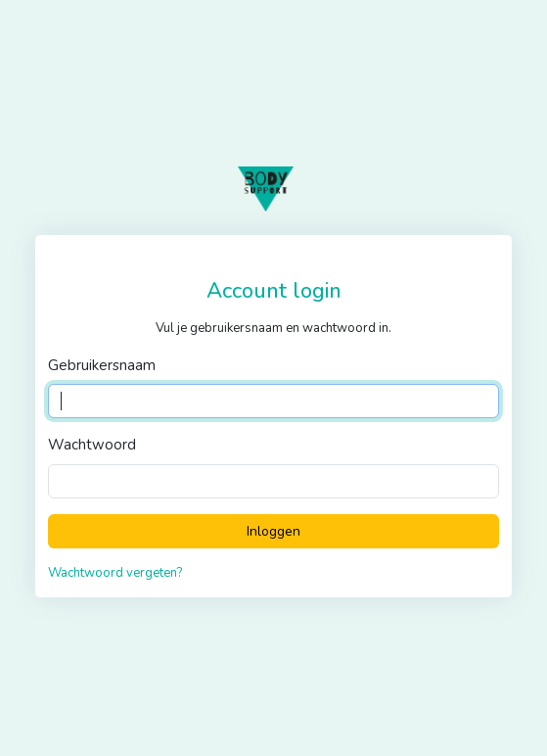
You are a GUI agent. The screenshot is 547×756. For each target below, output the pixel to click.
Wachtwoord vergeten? (115, 573)
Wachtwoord (92, 445)
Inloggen (273, 531)
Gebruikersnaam (102, 365)
